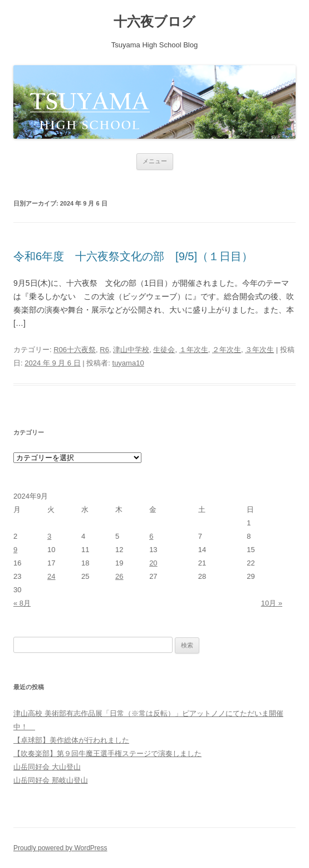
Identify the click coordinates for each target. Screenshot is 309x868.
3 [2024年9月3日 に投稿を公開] (49, 536)
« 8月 (22, 603)
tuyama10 (128, 363)
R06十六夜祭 (75, 350)
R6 (104, 350)
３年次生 (259, 350)
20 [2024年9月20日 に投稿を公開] (153, 563)
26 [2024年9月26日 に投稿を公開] (119, 576)
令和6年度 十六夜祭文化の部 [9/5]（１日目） (133, 256)
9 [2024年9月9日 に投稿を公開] (15, 550)
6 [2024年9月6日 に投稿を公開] (151, 536)
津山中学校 (131, 350)
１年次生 (194, 350)
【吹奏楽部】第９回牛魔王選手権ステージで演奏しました (107, 754)
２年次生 (227, 350)
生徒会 (164, 350)
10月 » (272, 603)
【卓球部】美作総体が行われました (71, 740)
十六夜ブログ (154, 21)
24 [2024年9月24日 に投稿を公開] (51, 576)
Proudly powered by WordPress (60, 848)
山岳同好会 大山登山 (47, 767)
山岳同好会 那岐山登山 (51, 780)
